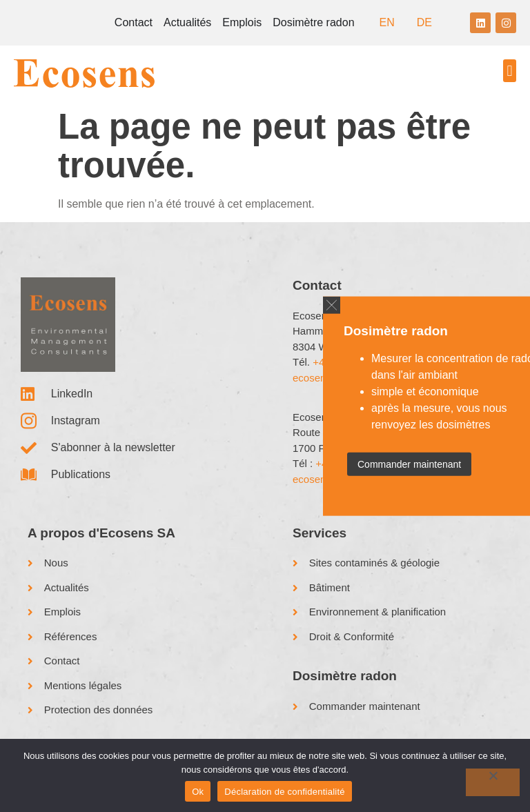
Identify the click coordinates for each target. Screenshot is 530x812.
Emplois (242, 22)
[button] (510, 71)
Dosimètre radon (313, 22)
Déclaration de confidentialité (284, 792)
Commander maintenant (409, 464)
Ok (198, 792)
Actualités (187, 22)
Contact (134, 22)
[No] (493, 782)
